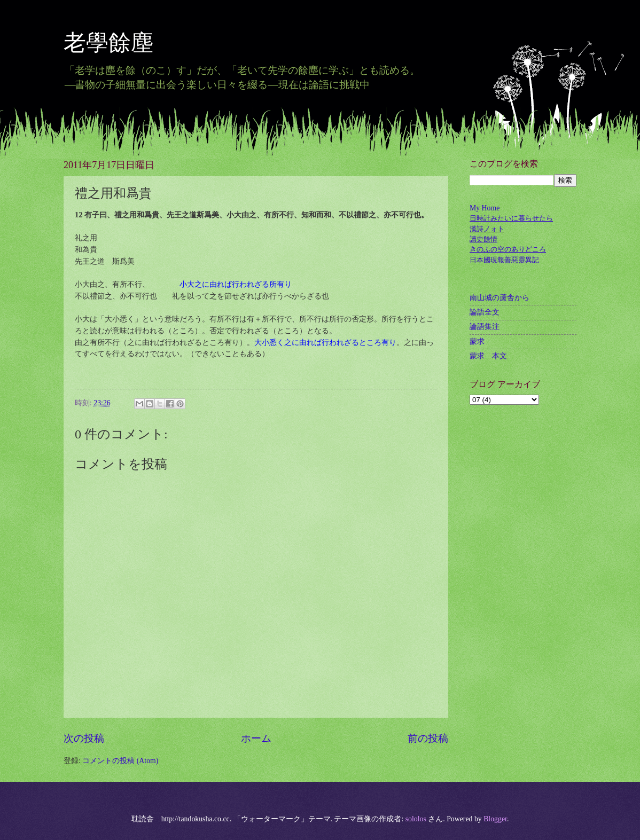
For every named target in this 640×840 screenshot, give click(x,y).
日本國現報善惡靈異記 (504, 260)
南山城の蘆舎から (499, 298)
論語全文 (485, 312)
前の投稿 (428, 738)
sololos (416, 819)
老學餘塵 (120, 43)
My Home (485, 208)
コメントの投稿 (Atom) (120, 761)
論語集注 (485, 327)
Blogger (495, 819)
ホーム (256, 738)
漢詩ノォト (487, 229)
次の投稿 (84, 738)
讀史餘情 (483, 239)
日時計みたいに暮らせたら (511, 218)
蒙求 (477, 342)
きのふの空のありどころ (508, 249)
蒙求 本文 (488, 356)
